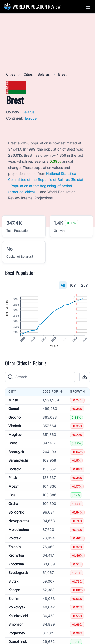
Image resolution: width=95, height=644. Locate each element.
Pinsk (13, 478)
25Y (84, 285)
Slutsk (13, 581)
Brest (13, 443)
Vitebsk (15, 426)
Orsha (13, 504)
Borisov (14, 469)
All (63, 285)
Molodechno (19, 530)
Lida (12, 495)
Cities (11, 74)
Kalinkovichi (18, 616)
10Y (73, 285)
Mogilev (15, 435)
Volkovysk (17, 607)
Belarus (28, 112)
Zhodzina (16, 564)
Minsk (13, 400)
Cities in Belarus (37, 74)
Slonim (14, 599)
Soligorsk (16, 512)
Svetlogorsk (18, 573)
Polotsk (14, 538)
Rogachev (17, 633)
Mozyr (14, 486)
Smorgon (16, 625)
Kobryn (14, 590)
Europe (31, 118)
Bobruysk (16, 452)
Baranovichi (18, 461)
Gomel (14, 409)
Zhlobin (14, 547)
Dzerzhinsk (18, 642)
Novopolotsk (19, 521)
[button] (88, 7)
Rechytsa (16, 556)
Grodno (14, 417)
